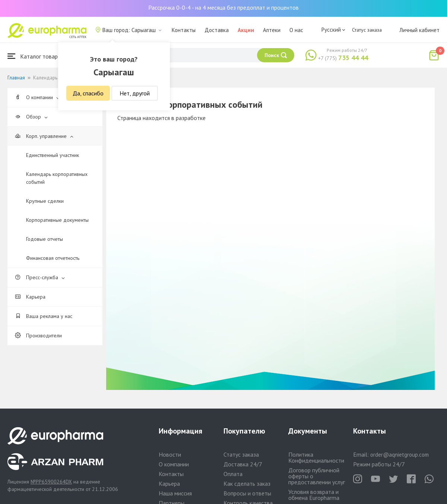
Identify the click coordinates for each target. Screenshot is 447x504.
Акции (246, 30)
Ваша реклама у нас (44, 316)
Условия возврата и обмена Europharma (314, 495)
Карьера (30, 297)
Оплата (233, 474)
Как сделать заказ (247, 483)
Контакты (184, 30)
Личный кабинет (419, 30)
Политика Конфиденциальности (316, 457)
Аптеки (272, 30)
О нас (296, 30)
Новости (170, 454)
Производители (38, 336)
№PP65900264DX (51, 482)
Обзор (31, 117)
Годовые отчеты (45, 239)
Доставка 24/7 (243, 464)
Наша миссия (175, 493)
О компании (37, 97)
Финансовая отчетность (53, 258)
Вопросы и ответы (247, 493)
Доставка (217, 30)
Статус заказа (367, 30)
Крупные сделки (45, 201)
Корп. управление (44, 136)
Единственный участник (53, 155)
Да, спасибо (88, 93)
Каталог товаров (36, 56)
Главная (16, 78)
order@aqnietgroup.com (400, 455)
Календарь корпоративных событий (57, 178)
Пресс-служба (40, 277)
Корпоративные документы (57, 220)
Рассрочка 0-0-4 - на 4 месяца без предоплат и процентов (223, 7)
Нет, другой (135, 93)
